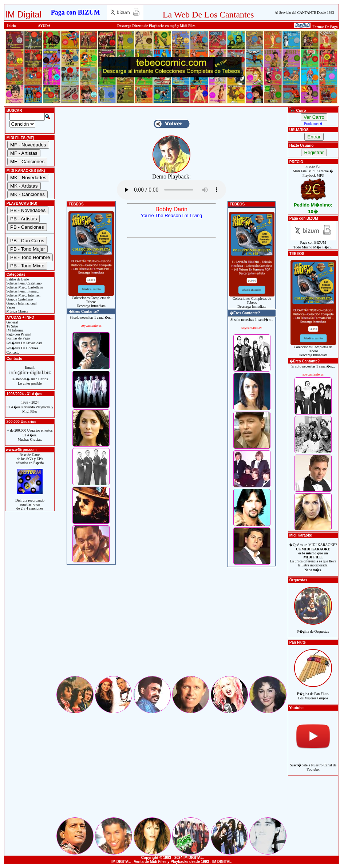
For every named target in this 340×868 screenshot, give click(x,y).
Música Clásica (17, 311)
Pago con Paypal (18, 334)
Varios (10, 307)
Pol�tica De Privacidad (24, 343)
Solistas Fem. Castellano (23, 283)
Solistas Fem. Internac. (22, 291)
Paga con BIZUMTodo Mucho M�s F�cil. (313, 243)
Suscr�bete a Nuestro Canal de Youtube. (313, 763)
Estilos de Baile (17, 279)
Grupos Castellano (19, 299)
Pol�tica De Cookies (22, 348)
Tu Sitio (12, 326)
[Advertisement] (171, 624)
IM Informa (14, 330)
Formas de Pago (18, 338)
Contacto (13, 352)
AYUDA (44, 26)
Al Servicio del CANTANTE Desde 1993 (305, 13)
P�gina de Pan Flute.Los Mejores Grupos (313, 692)
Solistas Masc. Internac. (23, 295)
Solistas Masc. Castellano (24, 287)
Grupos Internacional (21, 303)
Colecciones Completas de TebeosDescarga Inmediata (91, 300)
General (12, 322)
